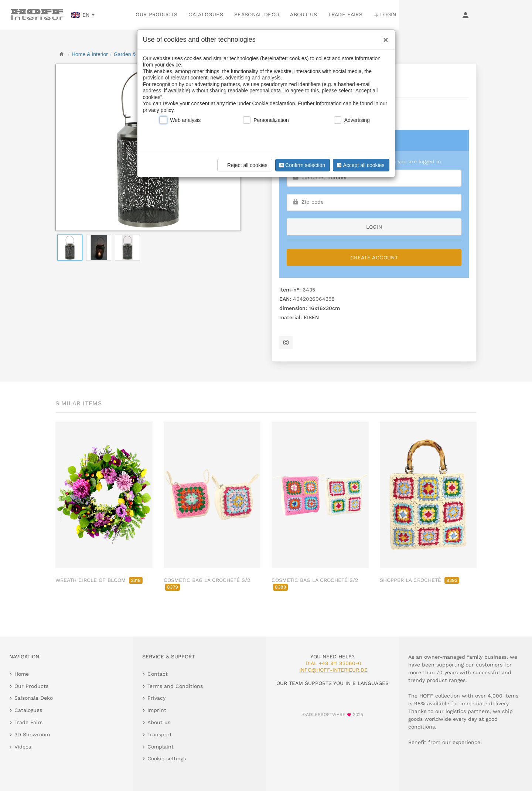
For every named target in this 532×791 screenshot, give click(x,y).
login (374, 227)
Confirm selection (301, 165)
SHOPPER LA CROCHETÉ (420, 580)
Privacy (156, 698)
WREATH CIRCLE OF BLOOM (99, 580)
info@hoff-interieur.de (333, 670)
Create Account (374, 258)
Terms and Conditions (175, 686)
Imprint (157, 710)
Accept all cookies (360, 165)
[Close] (384, 37)
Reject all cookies (244, 165)
